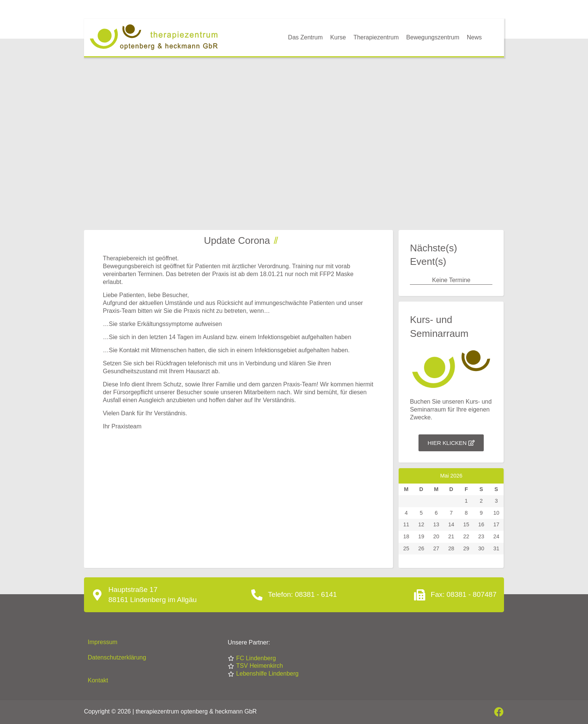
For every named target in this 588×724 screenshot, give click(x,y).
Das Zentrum (305, 37)
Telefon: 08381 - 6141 (303, 594)
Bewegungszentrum (433, 37)
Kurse (338, 37)
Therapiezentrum (376, 37)
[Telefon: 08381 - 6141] (257, 595)
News (474, 37)
